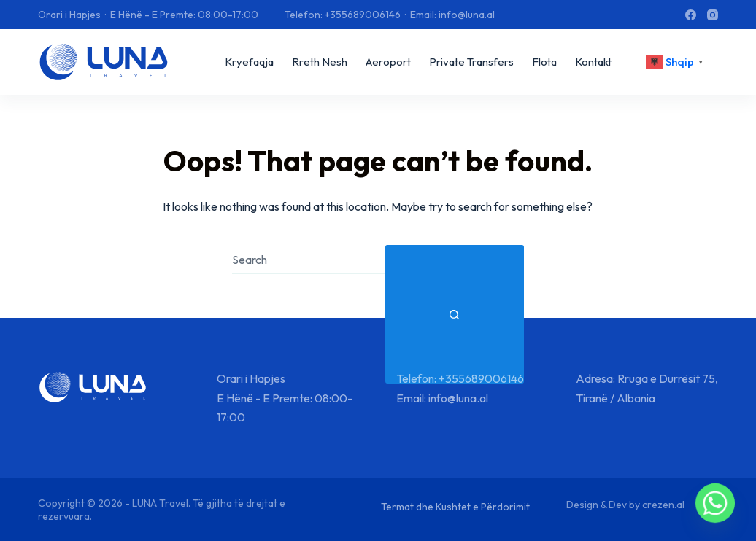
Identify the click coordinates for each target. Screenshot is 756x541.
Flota (544, 62)
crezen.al (663, 505)
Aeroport (388, 62)
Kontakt (593, 62)
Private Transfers (471, 62)
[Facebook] (691, 15)
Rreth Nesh (320, 62)
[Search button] (455, 314)
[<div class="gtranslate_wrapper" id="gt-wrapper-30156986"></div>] (676, 62)
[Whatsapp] (715, 503)
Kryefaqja (249, 62)
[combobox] (309, 260)
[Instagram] (713, 15)
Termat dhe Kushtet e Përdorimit (455, 507)
